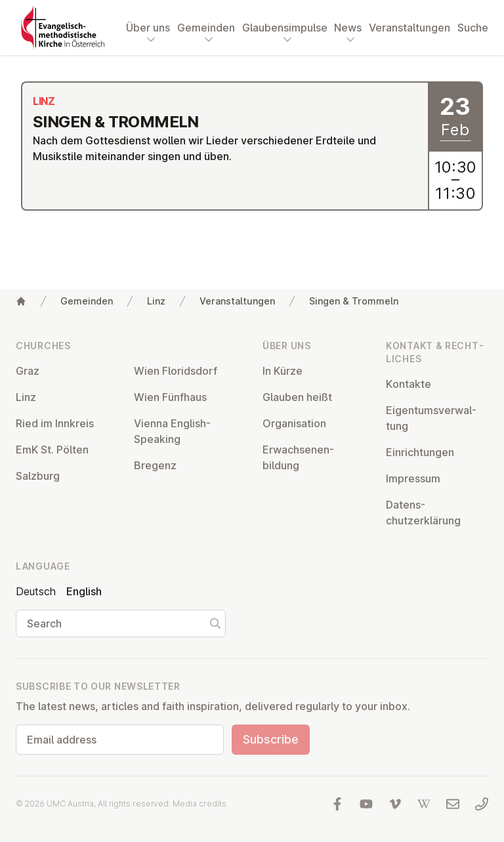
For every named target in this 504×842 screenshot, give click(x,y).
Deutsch (36, 591)
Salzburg (38, 476)
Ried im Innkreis (55, 423)
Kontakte (409, 384)
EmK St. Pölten (52, 450)
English (84, 591)
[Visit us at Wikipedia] (424, 804)
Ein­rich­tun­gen (420, 452)
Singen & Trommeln (354, 301)
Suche (473, 28)
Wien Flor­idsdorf (176, 371)
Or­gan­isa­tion (294, 423)
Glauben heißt (297, 397)
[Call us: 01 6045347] (482, 804)
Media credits (199, 804)
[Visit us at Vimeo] (395, 804)
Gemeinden (87, 301)
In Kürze (283, 371)
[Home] (21, 301)
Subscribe (271, 739)
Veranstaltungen (409, 28)
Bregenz (155, 465)
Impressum (413, 478)
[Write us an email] (453, 804)
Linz (156, 301)
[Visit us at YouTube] (366, 804)
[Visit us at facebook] (337, 804)
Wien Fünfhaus (170, 397)
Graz (28, 371)
